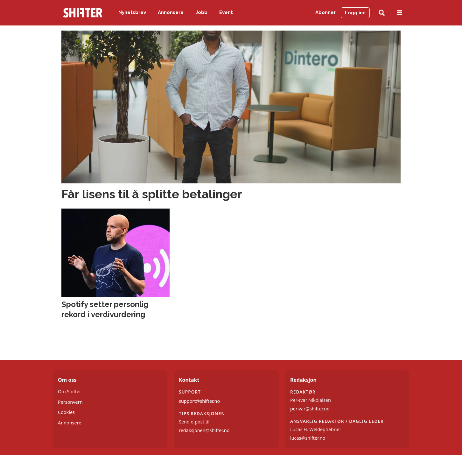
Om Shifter (70, 391)
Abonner (325, 12)
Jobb (202, 12)
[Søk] (382, 13)
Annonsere (171, 12)
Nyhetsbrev (132, 12)
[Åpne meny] (400, 13)
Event (226, 12)
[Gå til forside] (83, 13)
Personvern (70, 402)
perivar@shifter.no (310, 409)
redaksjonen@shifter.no (204, 430)
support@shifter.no (199, 401)
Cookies (66, 412)
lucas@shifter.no (308, 438)
